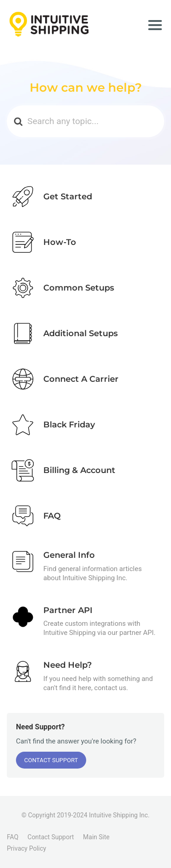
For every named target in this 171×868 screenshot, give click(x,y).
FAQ (13, 837)
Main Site (96, 837)
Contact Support (51, 760)
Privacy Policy (26, 848)
